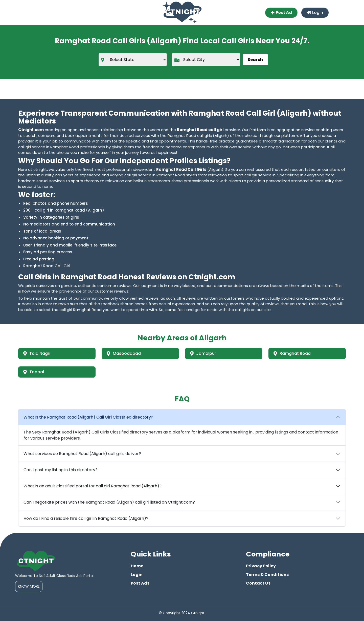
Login (315, 13)
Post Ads (140, 583)
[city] (206, 60)
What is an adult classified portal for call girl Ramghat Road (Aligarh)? (93, 486)
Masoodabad (124, 353)
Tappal (34, 372)
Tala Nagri (37, 353)
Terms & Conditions (267, 575)
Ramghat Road (292, 353)
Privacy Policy (261, 566)
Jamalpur (203, 353)
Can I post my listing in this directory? (61, 470)
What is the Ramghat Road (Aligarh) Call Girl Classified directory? (88, 417)
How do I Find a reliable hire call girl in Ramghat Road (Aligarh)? (86, 518)
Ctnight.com (31, 130)
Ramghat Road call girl (200, 130)
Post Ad (281, 13)
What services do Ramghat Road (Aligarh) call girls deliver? (82, 454)
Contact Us (258, 583)
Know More (29, 586)
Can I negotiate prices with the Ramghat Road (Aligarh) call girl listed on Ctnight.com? (109, 502)
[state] (133, 60)
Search (255, 60)
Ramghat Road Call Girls (181, 169)
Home (137, 566)
